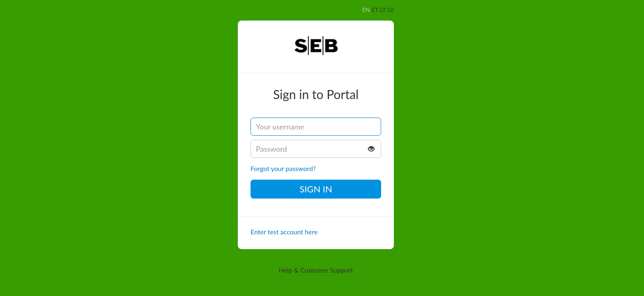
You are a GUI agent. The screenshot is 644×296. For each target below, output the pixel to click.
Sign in (316, 189)
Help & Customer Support (316, 270)
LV (391, 10)
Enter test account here (284, 232)
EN (366, 10)
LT (383, 10)
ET (375, 10)
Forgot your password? (283, 168)
